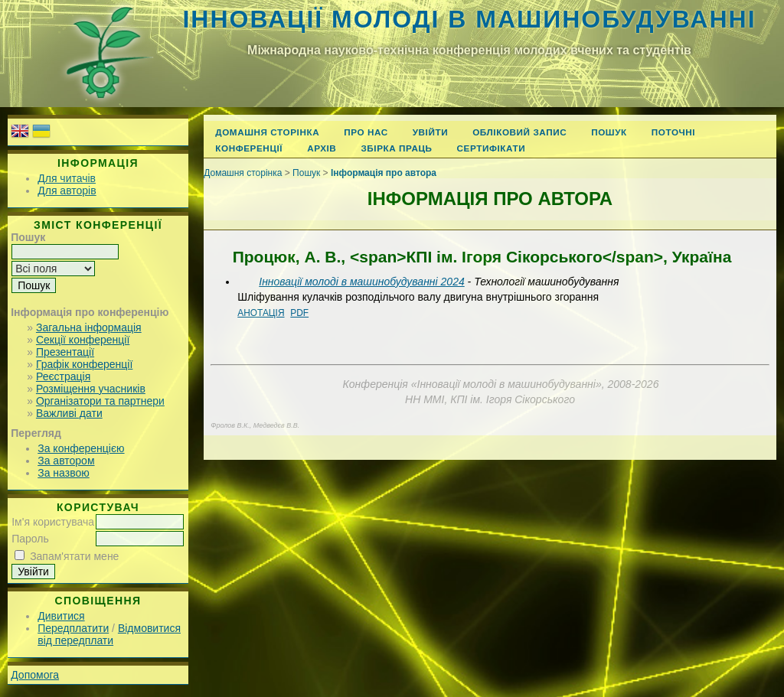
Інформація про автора (384, 173)
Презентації (65, 352)
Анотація (261, 313)
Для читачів (67, 178)
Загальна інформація (89, 327)
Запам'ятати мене (74, 556)
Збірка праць (396, 148)
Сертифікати (492, 148)
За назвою (63, 473)
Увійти (430, 132)
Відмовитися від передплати (109, 634)
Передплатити (73, 628)
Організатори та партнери (100, 401)
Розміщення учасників (91, 389)
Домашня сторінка (267, 132)
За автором (66, 461)
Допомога (35, 675)
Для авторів (67, 191)
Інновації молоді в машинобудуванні (469, 19)
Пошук (609, 132)
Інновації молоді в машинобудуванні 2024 (361, 282)
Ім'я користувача (53, 522)
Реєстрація (63, 376)
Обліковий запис (519, 132)
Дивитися (61, 616)
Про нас (366, 132)
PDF (299, 313)
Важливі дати (69, 413)
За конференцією (81, 448)
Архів (322, 148)
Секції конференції (83, 340)
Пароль (30, 539)
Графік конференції (84, 364)
